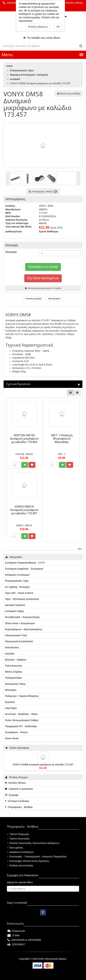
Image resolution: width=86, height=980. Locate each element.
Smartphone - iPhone (16, 732)
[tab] (43, 384)
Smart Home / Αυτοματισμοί (20, 623)
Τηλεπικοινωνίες (14, 666)
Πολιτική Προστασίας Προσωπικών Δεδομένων (33, 843)
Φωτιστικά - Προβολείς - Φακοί (21, 714)
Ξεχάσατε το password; (19, 789)
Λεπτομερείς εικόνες (43, 192)
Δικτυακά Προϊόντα (15, 605)
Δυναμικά (15, 79)
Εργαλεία (10, 702)
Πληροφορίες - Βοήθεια (20, 807)
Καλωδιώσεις (12, 647)
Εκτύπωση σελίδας (69, 94)
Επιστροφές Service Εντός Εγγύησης (28, 861)
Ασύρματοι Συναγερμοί (17, 575)
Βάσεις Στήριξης (14, 672)
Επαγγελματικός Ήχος (22, 70)
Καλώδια (10, 654)
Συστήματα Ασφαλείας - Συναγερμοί (24, 569)
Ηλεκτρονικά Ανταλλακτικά (19, 641)
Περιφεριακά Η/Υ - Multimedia (21, 726)
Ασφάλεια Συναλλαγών (21, 852)
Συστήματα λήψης (15, 611)
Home (10, 66)
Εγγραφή (12, 795)
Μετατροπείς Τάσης (15, 684)
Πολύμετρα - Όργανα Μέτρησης (22, 696)
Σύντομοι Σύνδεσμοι (18, 801)
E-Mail (13, 935)
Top (80, 549)
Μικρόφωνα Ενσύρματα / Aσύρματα (29, 75)
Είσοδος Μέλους (73, 3)
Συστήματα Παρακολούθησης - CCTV (25, 563)
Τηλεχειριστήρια (13, 678)
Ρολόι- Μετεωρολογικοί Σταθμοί (22, 720)
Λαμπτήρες (11, 708)
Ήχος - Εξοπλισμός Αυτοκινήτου (22, 599)
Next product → (55, 299)
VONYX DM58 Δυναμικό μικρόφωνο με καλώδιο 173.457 (43, 765)
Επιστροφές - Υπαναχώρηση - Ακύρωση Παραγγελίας (37, 857)
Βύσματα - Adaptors (16, 660)
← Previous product (32, 299)
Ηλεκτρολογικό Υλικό (16, 635)
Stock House (12, 738)
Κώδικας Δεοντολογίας (20, 865)
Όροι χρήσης (15, 848)
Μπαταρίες (11, 690)
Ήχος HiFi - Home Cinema (19, 593)
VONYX (43, 209)
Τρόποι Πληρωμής (18, 834)
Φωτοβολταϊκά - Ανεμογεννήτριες (23, 617)
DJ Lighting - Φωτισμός (17, 587)
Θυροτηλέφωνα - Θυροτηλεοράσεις (24, 629)
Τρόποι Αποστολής (18, 839)
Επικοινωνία (16, 931)
